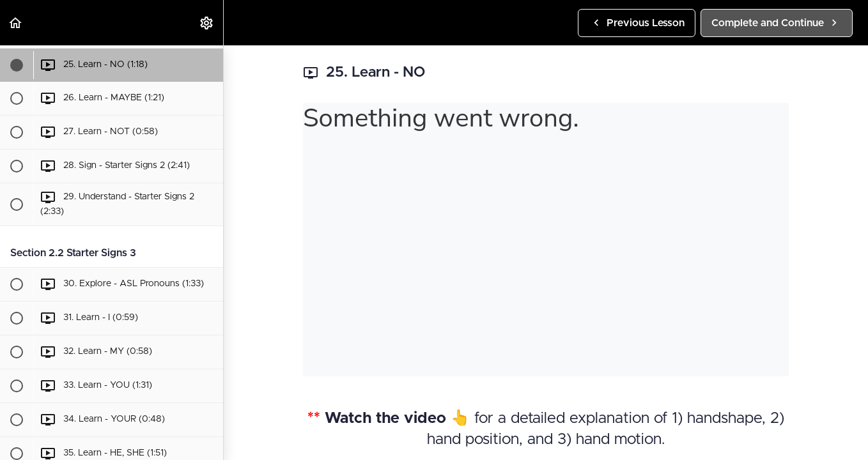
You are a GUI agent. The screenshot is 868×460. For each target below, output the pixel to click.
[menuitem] (207, 23)
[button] (16, 23)
